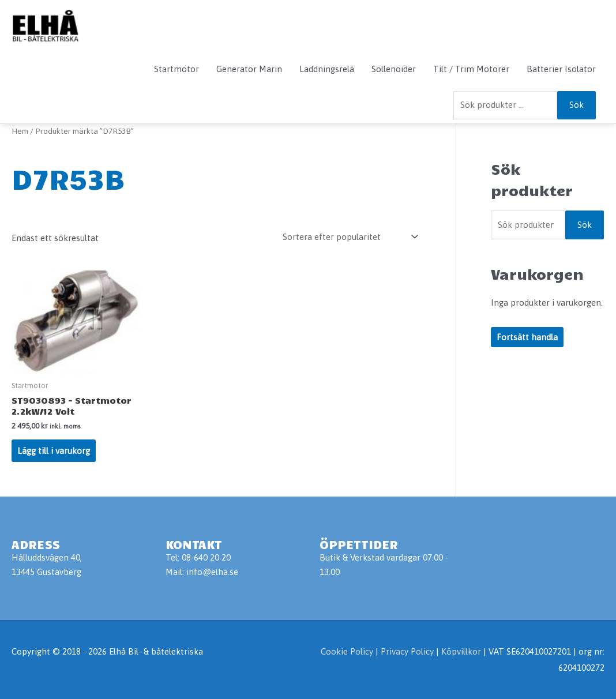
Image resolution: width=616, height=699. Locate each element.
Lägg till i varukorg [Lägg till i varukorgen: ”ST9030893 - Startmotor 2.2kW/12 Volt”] (54, 451)
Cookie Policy (347, 651)
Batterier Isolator (561, 69)
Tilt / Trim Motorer (471, 69)
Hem (20, 131)
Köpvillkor (461, 651)
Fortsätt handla (527, 337)
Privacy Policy (408, 651)
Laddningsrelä (327, 69)
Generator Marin (249, 69)
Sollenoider (394, 69)
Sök (576, 105)
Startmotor (176, 69)
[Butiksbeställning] (348, 237)
